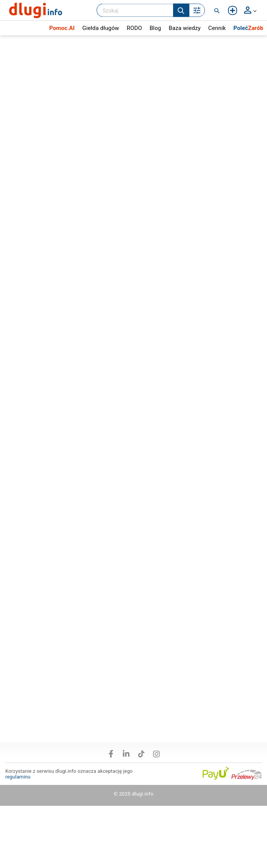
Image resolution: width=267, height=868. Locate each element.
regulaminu (18, 777)
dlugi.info (143, 794)
